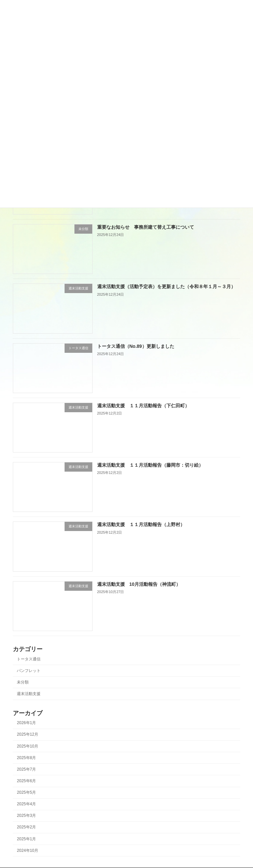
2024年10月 (28, 850)
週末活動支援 (29, 694)
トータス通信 (29, 659)
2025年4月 (26, 804)
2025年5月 (26, 792)
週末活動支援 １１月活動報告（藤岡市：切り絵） (150, 465)
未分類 (23, 682)
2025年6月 (26, 781)
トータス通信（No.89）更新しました (136, 346)
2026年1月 (26, 723)
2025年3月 (26, 816)
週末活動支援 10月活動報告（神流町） (139, 584)
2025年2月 (26, 827)
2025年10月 (28, 746)
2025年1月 (26, 839)
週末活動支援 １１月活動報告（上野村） (141, 524)
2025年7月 (26, 769)
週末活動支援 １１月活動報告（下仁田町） (143, 406)
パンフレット (29, 671)
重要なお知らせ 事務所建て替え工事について (146, 227)
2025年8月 (26, 757)
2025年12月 (28, 734)
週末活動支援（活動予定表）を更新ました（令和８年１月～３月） (166, 286)
